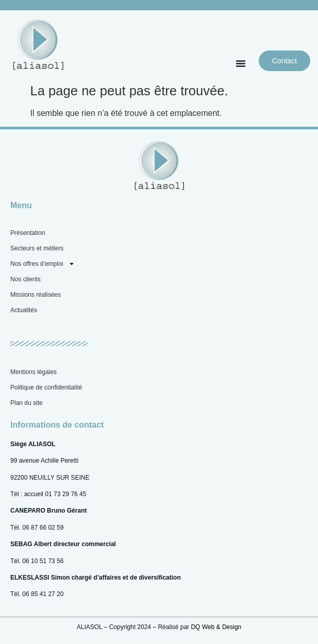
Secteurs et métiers (37, 248)
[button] (241, 63)
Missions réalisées (36, 295)
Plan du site (27, 403)
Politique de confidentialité (46, 387)
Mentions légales (34, 372)
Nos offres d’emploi (43, 264)
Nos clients (26, 279)
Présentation (28, 233)
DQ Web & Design (216, 627)
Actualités (24, 310)
